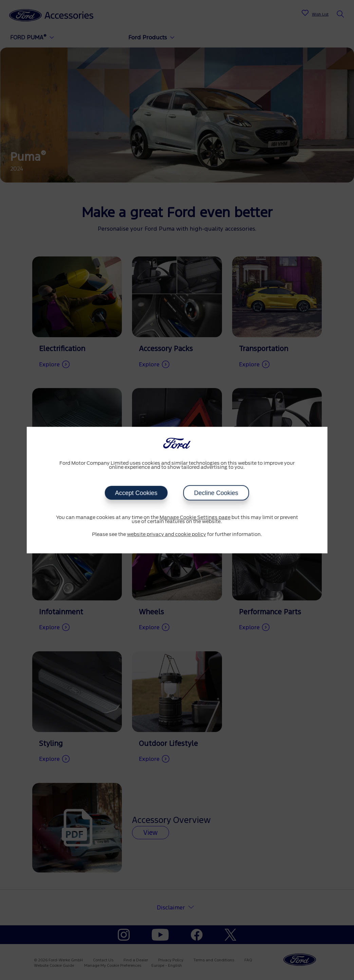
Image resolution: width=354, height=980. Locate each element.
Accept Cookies (136, 493)
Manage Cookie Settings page (195, 518)
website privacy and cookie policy (166, 535)
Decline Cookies (216, 493)
